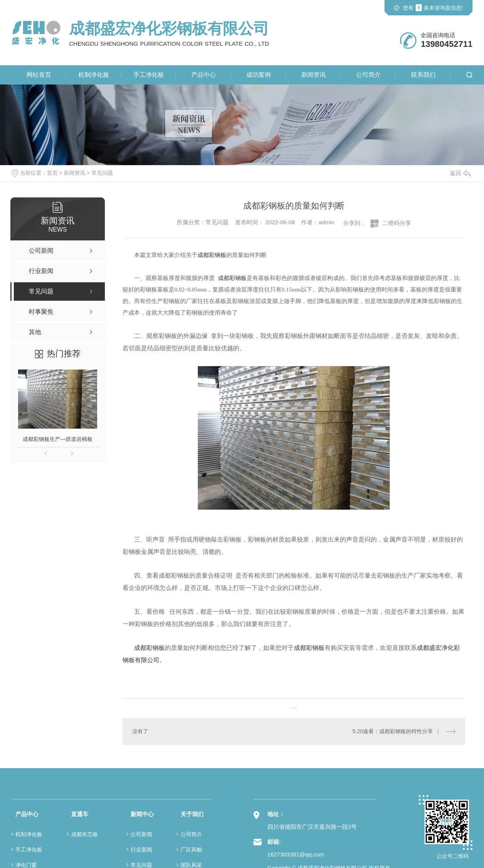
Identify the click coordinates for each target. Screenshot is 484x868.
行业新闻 (141, 849)
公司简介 (368, 75)
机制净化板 (94, 75)
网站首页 (39, 75)
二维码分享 (397, 223)
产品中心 (204, 75)
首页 (52, 173)
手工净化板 (149, 75)
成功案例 (259, 75)
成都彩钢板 (149, 648)
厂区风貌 (191, 849)
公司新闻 (141, 834)
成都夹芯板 (85, 834)
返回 (460, 173)
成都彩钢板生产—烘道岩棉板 (58, 439)
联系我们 (423, 75)
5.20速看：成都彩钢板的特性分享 (393, 731)
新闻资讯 (313, 75)
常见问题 (102, 173)
